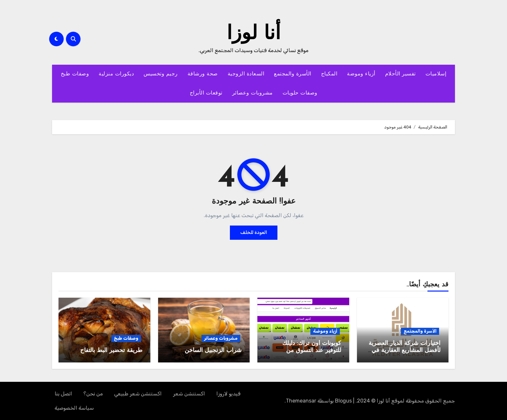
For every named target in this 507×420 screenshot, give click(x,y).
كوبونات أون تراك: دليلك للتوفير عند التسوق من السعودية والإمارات (312, 350)
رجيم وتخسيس (161, 74)
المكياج (329, 74)
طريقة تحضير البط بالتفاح (111, 351)
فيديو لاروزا (228, 394)
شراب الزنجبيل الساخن (213, 351)
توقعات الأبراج (206, 93)
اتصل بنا (63, 394)
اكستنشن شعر (189, 394)
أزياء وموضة (361, 74)
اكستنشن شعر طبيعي (138, 394)
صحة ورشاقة (203, 74)
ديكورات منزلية (116, 74)
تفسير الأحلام (400, 74)
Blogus (343, 401)
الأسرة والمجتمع (293, 74)
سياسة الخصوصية (74, 408)
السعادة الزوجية (246, 74)
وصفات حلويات (300, 93)
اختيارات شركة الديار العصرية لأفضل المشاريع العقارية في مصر (405, 350)
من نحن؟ (93, 394)
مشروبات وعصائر (253, 93)
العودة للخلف (254, 232)
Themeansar (301, 401)
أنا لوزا (254, 34)
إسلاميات (436, 74)
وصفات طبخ (75, 74)
